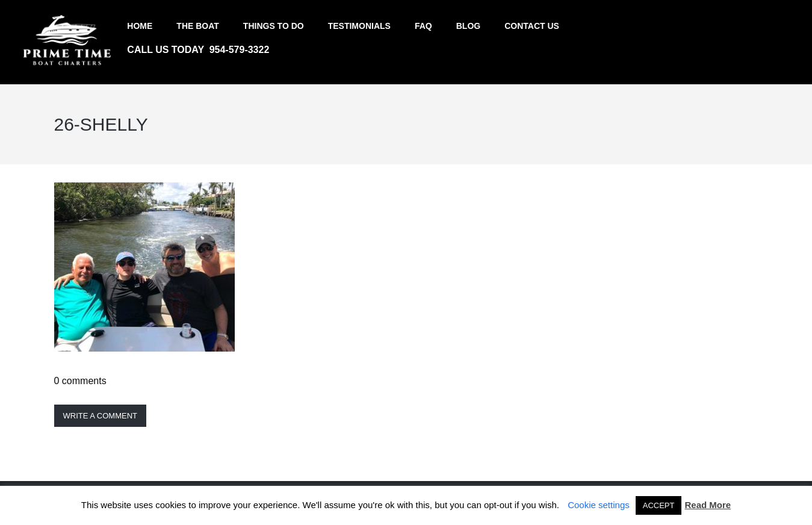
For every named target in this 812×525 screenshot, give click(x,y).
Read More (708, 505)
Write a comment (101, 416)
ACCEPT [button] (659, 505)
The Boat (198, 26)
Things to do (274, 26)
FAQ (423, 26)
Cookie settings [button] (599, 505)
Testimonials (359, 26)
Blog (468, 26)
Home (140, 26)
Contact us (532, 26)
